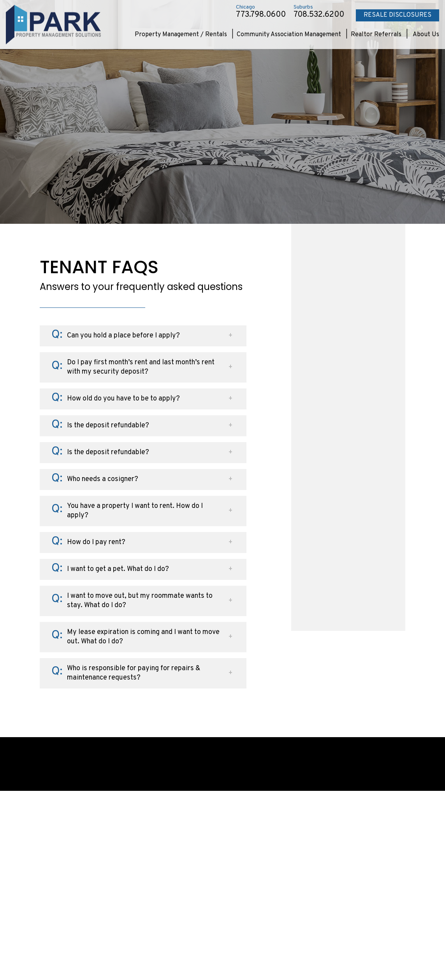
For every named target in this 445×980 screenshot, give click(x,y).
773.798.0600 (261, 15)
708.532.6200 (319, 15)
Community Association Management (289, 35)
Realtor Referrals (376, 35)
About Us (426, 35)
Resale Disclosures (398, 15)
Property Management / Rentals (181, 35)
